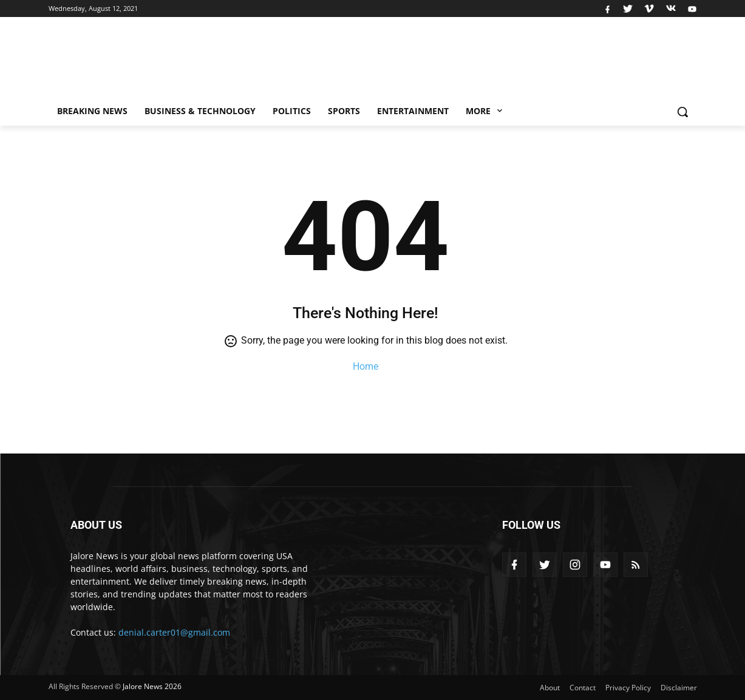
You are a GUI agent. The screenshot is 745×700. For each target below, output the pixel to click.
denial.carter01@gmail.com (174, 632)
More (485, 111)
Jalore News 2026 (152, 686)
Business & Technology (200, 111)
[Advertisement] (470, 61)
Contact (583, 688)
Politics (292, 111)
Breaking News (92, 111)
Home (366, 366)
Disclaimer (679, 688)
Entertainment (413, 111)
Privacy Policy (628, 688)
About (550, 688)
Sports (344, 111)
